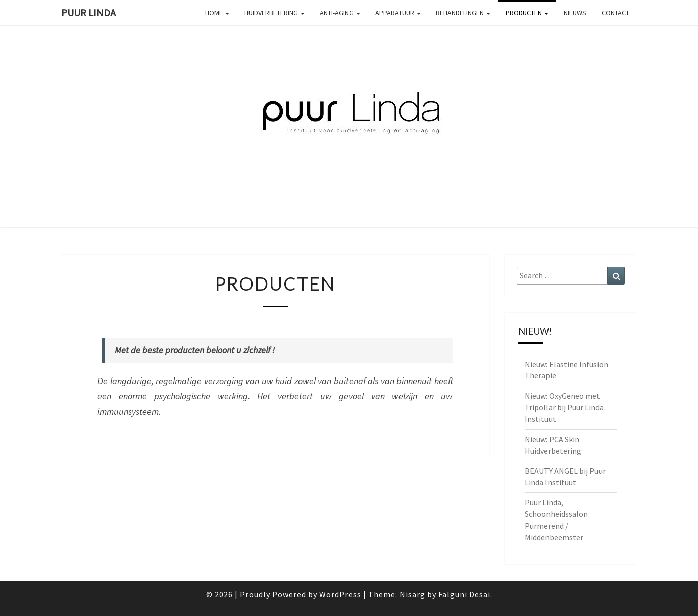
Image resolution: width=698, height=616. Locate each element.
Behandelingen (463, 13)
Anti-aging (340, 13)
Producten (527, 13)
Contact (615, 13)
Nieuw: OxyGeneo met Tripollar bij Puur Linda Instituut (564, 407)
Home (217, 13)
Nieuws (575, 13)
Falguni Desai (464, 594)
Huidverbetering (275, 13)
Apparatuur (398, 13)
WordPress (340, 594)
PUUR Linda (88, 12)
